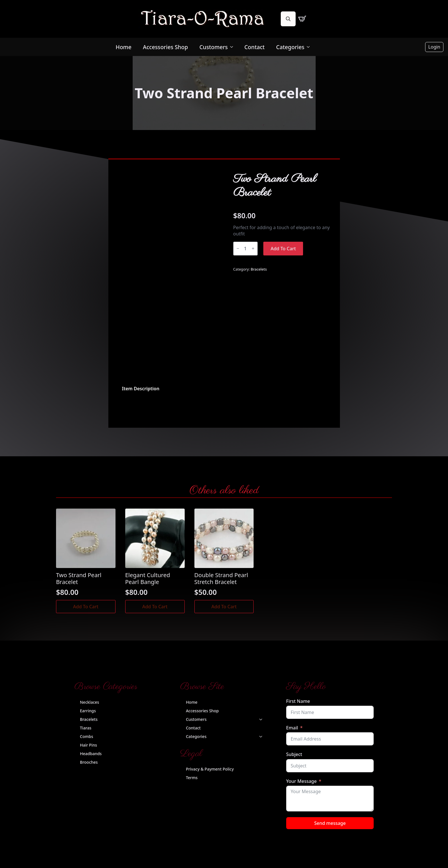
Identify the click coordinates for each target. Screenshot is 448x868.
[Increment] (253, 248)
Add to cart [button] (86, 607)
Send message (330, 823)
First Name (298, 701)
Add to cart (283, 249)
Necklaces (90, 702)
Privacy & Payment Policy (210, 769)
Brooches (89, 762)
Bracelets (259, 269)
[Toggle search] (288, 19)
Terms (192, 778)
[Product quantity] (245, 249)
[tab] (141, 389)
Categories (290, 47)
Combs (87, 736)
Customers (213, 47)
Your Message (301, 781)
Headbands (91, 754)
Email (292, 728)
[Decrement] (238, 248)
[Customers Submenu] (233, 47)
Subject (294, 754)
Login (434, 47)
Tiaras (86, 728)
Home (124, 47)
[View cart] (302, 19)
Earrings (88, 711)
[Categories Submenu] (310, 47)
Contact (255, 47)
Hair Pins (89, 745)
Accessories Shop (166, 47)
